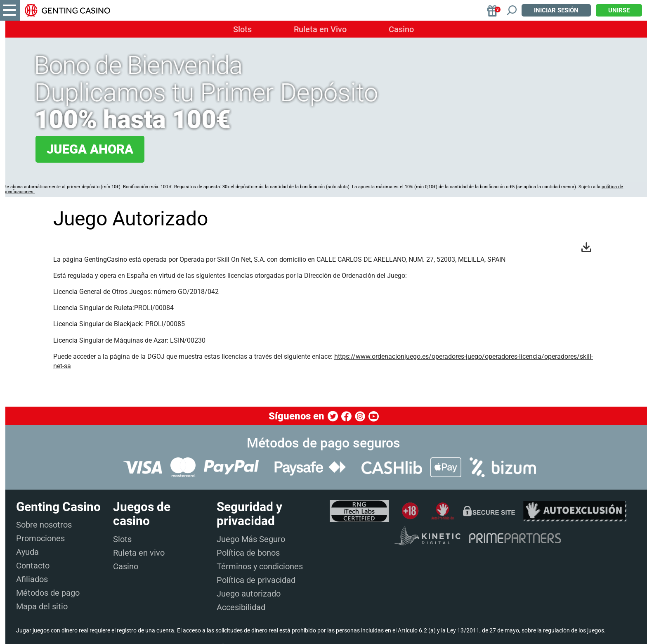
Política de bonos (248, 553)
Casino (401, 29)
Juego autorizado (249, 594)
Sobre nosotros (44, 525)
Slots (242, 29)
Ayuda (27, 552)
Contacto (33, 566)
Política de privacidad (256, 580)
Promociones (40, 538)
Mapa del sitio (42, 606)
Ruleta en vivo (139, 553)
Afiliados (32, 579)
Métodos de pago (48, 593)
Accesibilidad (241, 607)
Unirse (619, 10)
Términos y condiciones (260, 566)
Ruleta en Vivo (320, 29)
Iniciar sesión (556, 10)
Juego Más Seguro (251, 539)
